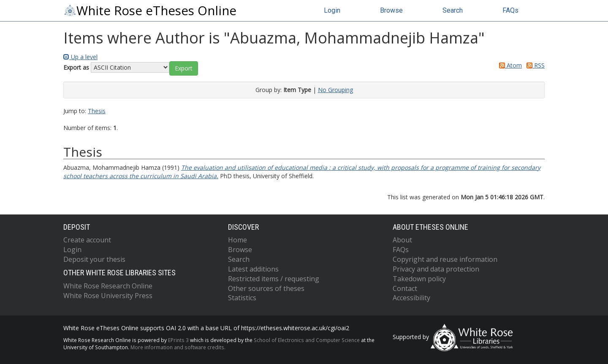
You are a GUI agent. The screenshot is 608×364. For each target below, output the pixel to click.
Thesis (97, 111)
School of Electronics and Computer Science (307, 340)
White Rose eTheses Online (150, 11)
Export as (76, 67)
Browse (391, 10)
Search (453, 10)
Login (332, 10)
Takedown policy (419, 279)
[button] (184, 68)
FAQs (510, 10)
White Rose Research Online (108, 286)
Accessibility (411, 298)
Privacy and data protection (436, 269)
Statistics (242, 298)
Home (237, 240)
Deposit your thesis (94, 259)
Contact (405, 288)
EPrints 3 (178, 340)
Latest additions (253, 269)
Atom (509, 65)
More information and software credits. (178, 347)
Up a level (80, 57)
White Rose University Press (108, 296)
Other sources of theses (266, 288)
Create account (87, 240)
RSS (534, 65)
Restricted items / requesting (274, 279)
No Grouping (335, 90)
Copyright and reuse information (445, 259)
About (402, 240)
